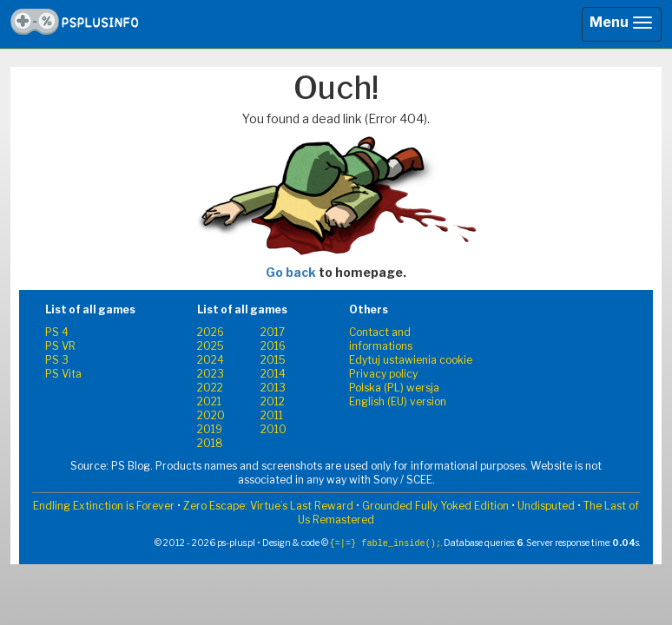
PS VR (60, 346)
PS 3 (57, 360)
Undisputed (546, 506)
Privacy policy (383, 374)
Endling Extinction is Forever (104, 506)
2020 (211, 415)
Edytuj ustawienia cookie (411, 360)
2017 (273, 332)
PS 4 (57, 332)
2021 (209, 401)
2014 (273, 374)
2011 (272, 415)
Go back (291, 272)
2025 (211, 346)
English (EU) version (398, 401)
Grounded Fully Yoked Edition (435, 506)
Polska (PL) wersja (394, 388)
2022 (210, 388)
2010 (273, 429)
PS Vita (63, 374)
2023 (211, 374)
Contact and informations (381, 339)
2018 (210, 443)
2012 (273, 401)
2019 (210, 429)
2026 (211, 332)
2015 (273, 360)
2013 (273, 388)
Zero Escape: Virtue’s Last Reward (268, 506)
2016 (273, 346)
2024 (211, 360)
